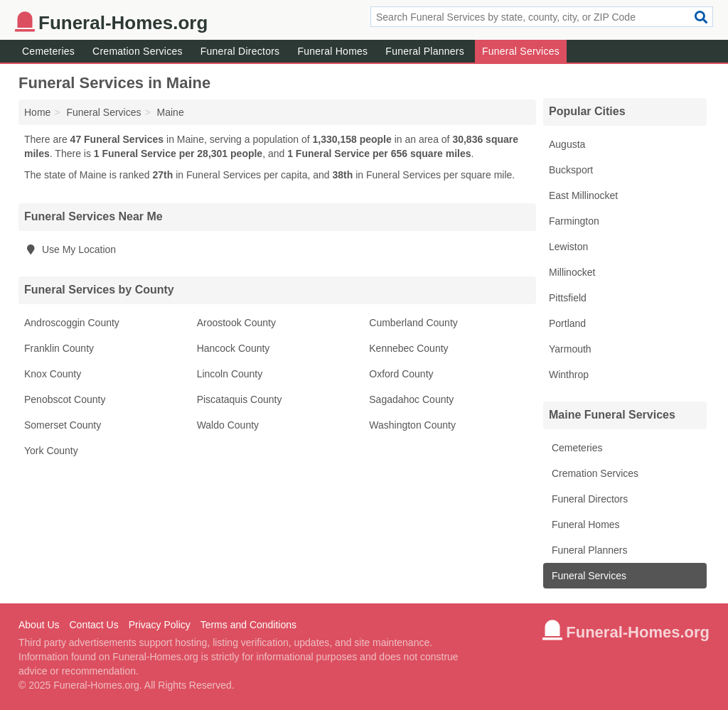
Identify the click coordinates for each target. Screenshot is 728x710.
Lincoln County (230, 374)
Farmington (574, 221)
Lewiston (568, 247)
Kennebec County (408, 348)
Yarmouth (570, 349)
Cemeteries (48, 51)
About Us (39, 625)
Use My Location (70, 249)
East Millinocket (583, 195)
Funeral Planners (425, 51)
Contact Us (93, 625)
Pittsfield (568, 298)
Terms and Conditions (248, 625)
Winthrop (569, 375)
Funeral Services (521, 51)
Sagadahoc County (411, 399)
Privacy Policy (160, 625)
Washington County (412, 425)
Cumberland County (413, 323)
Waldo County (228, 425)
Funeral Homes (332, 51)
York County (51, 451)
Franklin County (59, 348)
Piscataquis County (240, 399)
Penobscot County (65, 399)
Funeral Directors (240, 51)
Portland (567, 323)
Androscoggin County (72, 323)
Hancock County (234, 348)
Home (37, 112)
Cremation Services (138, 51)
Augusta (567, 144)
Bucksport (571, 170)
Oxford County (401, 374)
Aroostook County (236, 323)
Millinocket (572, 272)
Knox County (53, 374)
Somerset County (63, 425)
